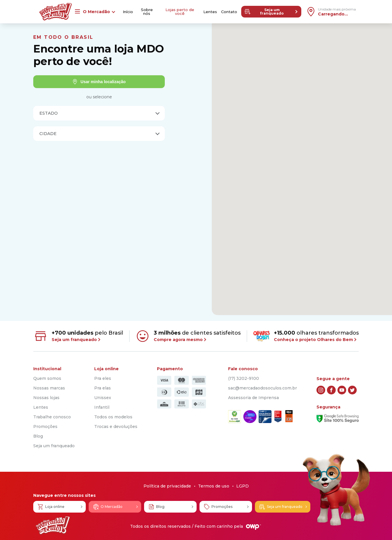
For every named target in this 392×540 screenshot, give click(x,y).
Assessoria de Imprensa (253, 398)
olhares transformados (306, 336)
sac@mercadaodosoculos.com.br (262, 388)
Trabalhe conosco (52, 417)
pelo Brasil (78, 336)
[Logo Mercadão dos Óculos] (53, 526)
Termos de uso (214, 486)
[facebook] (331, 390)
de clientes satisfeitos (188, 336)
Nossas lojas (46, 398)
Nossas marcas (49, 388)
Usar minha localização (99, 82)
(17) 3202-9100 (244, 378)
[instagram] (321, 390)
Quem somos (47, 378)
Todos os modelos (113, 417)
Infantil (102, 407)
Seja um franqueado (264, 12)
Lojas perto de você (180, 12)
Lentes (210, 12)
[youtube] (342, 390)
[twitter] (352, 390)
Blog (38, 436)
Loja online (51, 507)
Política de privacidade (167, 486)
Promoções (45, 427)
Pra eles (103, 378)
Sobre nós (147, 12)
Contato (229, 12)
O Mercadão (107, 507)
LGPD (243, 486)
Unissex (103, 398)
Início (128, 12)
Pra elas (103, 388)
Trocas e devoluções (116, 427)
